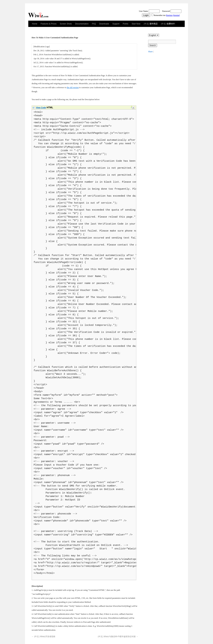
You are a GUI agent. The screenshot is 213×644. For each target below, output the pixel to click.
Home (35, 24)
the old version (73, 87)
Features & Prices (49, 24)
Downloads (104, 24)
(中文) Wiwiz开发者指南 (43, 637)
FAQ (94, 24)
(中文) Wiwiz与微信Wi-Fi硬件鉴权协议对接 (118, 637)
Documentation (82, 24)
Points (126, 24)
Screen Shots (66, 24)
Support (116, 24)
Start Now (136, 24)
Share (150, 52)
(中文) (151, 24)
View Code (41, 108)
